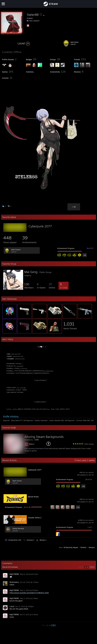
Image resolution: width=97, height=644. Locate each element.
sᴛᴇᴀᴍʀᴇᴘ (11, 359)
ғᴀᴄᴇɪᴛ (10, 356)
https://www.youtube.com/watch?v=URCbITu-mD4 (29, 593)
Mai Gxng (31, 272)
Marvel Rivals (33, 497)
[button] (24, 43)
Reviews (92, 547)
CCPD (37, 440)
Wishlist (83, 547)
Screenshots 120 (15, 540)
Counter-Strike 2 (35, 518)
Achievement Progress (66, 248)
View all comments (10, 567)
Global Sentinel (18, 528)
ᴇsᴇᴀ (9, 354)
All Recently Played (71, 547)
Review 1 (43, 540)
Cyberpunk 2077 (40, 226)
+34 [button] (84, 255)
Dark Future (16, 250)
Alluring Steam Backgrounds (44, 437)
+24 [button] (78, 507)
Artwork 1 (30, 540)
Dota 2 (32, 444)
